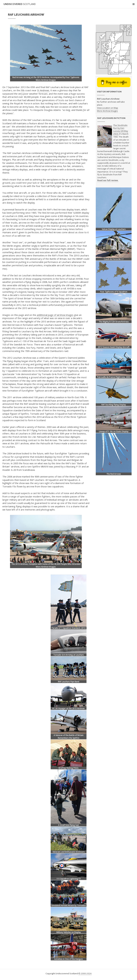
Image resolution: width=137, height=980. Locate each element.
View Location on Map (108, 108)
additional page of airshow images (55, 315)
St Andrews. (43, 90)
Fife (23, 90)
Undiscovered (20, 4)
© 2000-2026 (85, 973)
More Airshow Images (46, 80)
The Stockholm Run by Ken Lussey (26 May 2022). (121, 130)
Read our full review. (108, 180)
